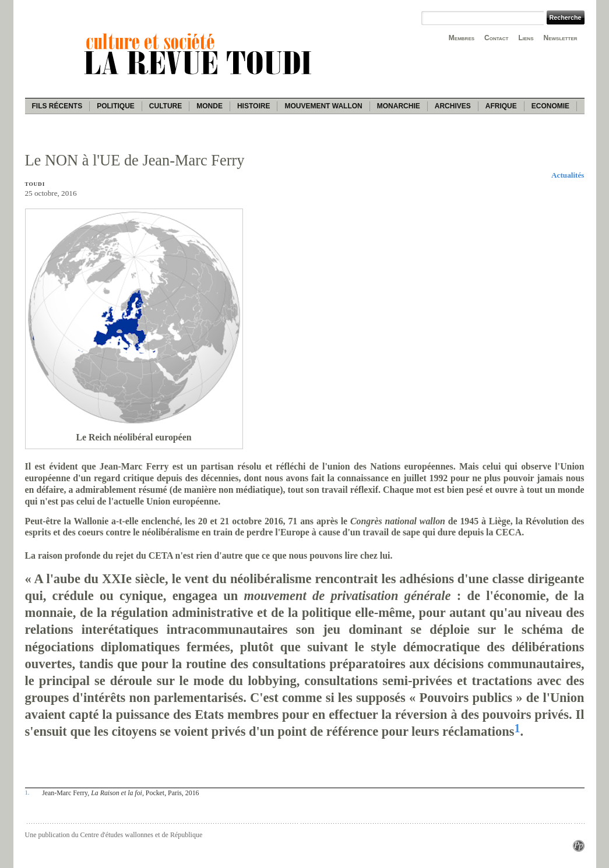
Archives (453, 106)
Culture (166, 106)
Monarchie (399, 106)
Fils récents (57, 106)
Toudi (35, 184)
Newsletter (561, 38)
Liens (526, 38)
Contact (496, 38)
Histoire (254, 106)
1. (27, 792)
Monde (210, 106)
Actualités (568, 175)
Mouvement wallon (323, 106)
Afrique (501, 106)
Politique (116, 106)
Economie (550, 106)
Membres (462, 38)
